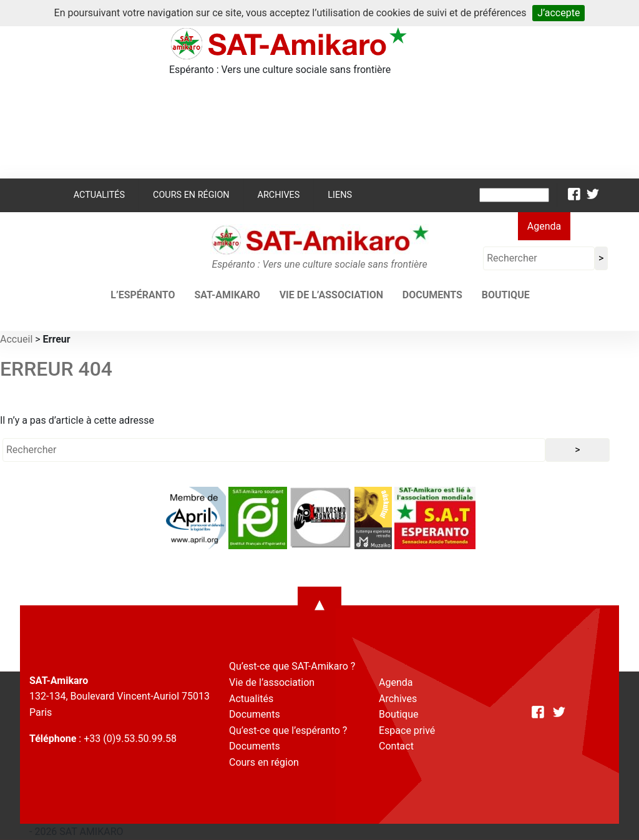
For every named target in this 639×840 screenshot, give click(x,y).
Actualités (99, 195)
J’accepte (559, 13)
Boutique (506, 295)
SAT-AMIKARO (227, 295)
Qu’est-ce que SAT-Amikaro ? (292, 666)
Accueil (16, 339)
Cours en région (191, 195)
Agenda (544, 226)
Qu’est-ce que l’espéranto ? (288, 730)
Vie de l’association (331, 295)
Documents (432, 295)
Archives (279, 195)
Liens (340, 195)
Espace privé (407, 730)
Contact (396, 746)
